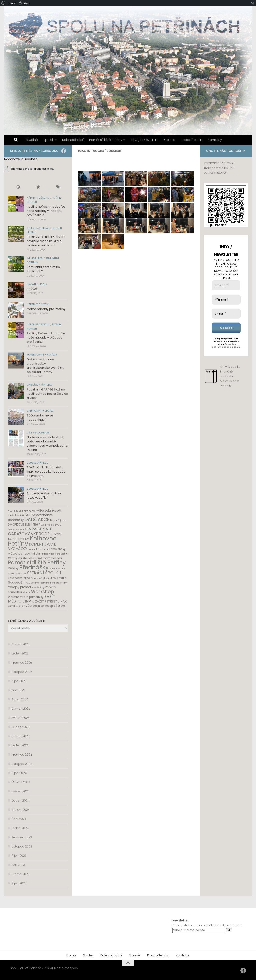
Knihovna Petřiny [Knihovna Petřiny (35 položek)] (32, 541)
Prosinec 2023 (22, 837)
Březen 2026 (21, 644)
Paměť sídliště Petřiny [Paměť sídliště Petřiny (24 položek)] (37, 562)
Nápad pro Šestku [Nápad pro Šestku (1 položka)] (58, 554)
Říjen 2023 (19, 856)
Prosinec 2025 (22, 663)
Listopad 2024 (22, 764)
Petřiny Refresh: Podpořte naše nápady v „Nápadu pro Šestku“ (46, 211)
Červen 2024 (21, 782)
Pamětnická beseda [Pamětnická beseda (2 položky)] (48, 558)
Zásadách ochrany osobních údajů (226, 346)
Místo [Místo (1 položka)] (45, 554)
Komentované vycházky (42, 355)
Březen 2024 (21, 810)
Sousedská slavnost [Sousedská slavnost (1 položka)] (41, 578)
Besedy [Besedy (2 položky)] (57, 511)
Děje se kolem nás (38, 228)
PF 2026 (32, 289)
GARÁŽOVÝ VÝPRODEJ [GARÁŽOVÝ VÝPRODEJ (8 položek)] (30, 534)
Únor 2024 (19, 819)
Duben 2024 (20, 800)
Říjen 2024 (19, 773)
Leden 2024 (20, 828)
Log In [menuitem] (12, 3)
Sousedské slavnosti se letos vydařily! (44, 495)
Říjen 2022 (19, 883)
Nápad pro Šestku (38, 198)
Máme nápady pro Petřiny (46, 309)
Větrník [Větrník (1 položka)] (26, 592)
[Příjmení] (226, 300)
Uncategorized (37, 284)
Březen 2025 (21, 736)
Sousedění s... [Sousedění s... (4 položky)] (19, 582)
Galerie (170, 140)
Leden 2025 (20, 745)
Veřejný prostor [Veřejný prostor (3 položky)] (20, 587)
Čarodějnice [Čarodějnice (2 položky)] (36, 606)
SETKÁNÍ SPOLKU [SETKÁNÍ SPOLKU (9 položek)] (44, 573)
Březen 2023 (21, 874)
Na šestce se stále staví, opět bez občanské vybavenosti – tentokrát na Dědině (47, 443)
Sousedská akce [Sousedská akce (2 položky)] (19, 578)
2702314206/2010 (216, 173)
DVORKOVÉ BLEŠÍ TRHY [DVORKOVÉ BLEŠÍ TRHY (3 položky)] (24, 524)
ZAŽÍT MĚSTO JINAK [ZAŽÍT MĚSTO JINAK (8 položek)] (32, 599)
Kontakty (215, 140)
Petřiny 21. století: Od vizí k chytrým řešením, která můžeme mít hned (46, 241)
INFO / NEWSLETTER (145, 140)
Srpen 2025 (20, 699)
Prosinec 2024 (22, 754)
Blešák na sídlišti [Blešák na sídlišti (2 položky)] (19, 515)
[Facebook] (64, 151)
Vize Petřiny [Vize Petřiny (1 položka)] (38, 587)
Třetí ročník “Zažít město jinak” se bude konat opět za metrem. (46, 472)
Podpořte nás (192, 140)
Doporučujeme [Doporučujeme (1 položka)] (58, 520)
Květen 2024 (21, 791)
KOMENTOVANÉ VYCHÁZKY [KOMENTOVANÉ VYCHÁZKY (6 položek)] (32, 546)
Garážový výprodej (40, 385)
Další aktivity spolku (40, 411)
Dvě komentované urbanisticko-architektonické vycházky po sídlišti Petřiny (45, 366)
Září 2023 (18, 865)
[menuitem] (3, 3)
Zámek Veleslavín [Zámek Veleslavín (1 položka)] (17, 606)
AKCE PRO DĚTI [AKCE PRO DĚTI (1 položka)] (15, 511)
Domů (71, 955)
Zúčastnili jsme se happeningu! (40, 417)
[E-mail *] (226, 314)
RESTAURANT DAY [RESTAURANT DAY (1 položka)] (17, 574)
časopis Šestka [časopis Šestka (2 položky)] (55, 606)
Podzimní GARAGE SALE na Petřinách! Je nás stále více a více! (47, 394)
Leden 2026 (20, 653)
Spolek (48, 140)
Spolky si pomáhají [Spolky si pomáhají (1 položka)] (41, 583)
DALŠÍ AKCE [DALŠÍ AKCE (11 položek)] (37, 519)
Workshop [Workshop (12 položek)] (42, 592)
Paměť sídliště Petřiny (106, 140)
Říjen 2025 (19, 681)
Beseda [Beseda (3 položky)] (45, 510)
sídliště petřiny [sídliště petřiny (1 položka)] (59, 583)
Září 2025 (18, 690)
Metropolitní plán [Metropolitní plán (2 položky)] (30, 554)
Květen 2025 (21, 718)
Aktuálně (31, 140)
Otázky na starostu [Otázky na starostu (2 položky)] (21, 558)
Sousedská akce (37, 463)
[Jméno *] (226, 285)
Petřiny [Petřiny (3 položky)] (13, 568)
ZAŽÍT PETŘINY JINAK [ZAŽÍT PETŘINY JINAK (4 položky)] (51, 601)
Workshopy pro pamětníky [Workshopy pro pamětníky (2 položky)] (26, 597)
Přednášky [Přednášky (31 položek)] (34, 567)
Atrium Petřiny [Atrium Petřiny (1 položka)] (31, 511)
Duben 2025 (20, 727)
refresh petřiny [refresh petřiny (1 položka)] (57, 569)
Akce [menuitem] (24, 3)
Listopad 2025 (22, 672)
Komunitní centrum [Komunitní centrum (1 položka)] (38, 549)
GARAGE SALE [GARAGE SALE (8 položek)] (39, 529)
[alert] (38, 169)
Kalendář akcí (73, 140)
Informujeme (35, 258)
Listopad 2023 (22, 846)
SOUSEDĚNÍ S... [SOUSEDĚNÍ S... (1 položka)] (60, 578)
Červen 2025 (21, 709)
